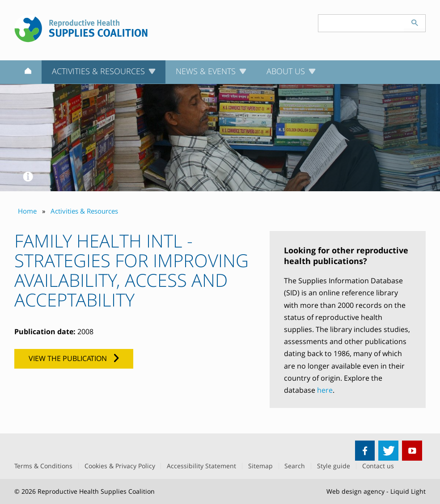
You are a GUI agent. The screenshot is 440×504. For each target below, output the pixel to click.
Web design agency (355, 491)
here (325, 390)
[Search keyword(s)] (361, 23)
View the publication (68, 358)
